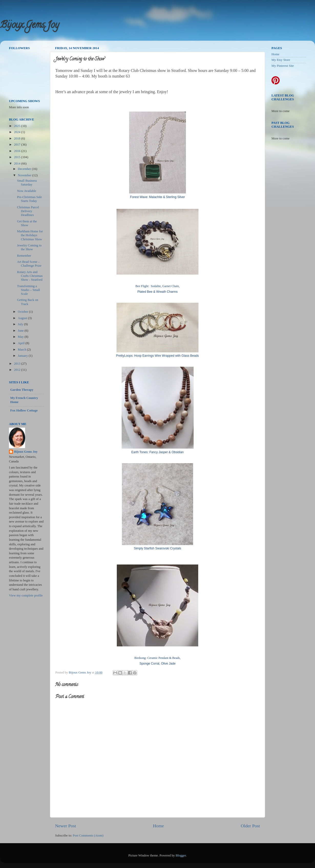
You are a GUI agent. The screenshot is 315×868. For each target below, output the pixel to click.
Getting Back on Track (28, 302)
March (23, 350)
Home (158, 826)
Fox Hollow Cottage (24, 410)
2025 (17, 126)
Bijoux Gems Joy (29, 26)
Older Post (250, 826)
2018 (17, 138)
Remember (24, 256)
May (21, 337)
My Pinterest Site (283, 66)
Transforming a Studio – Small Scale (28, 290)
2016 (17, 151)
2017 (17, 145)
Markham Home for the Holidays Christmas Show (30, 235)
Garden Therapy (22, 390)
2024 (17, 132)
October (24, 312)
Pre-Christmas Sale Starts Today (29, 199)
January (23, 356)
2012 (17, 370)
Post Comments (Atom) (88, 836)
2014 (17, 164)
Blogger (181, 855)
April (22, 343)
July (21, 324)
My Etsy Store (281, 60)
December (25, 169)
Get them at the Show (27, 223)
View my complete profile (26, 595)
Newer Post (66, 826)
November (25, 175)
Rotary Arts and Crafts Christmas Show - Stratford (30, 276)
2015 (17, 157)
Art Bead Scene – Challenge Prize (29, 264)
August (23, 318)
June (21, 331)
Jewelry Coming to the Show (29, 247)
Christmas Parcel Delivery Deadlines (28, 211)
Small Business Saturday (27, 183)
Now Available (27, 191)
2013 (17, 364)
